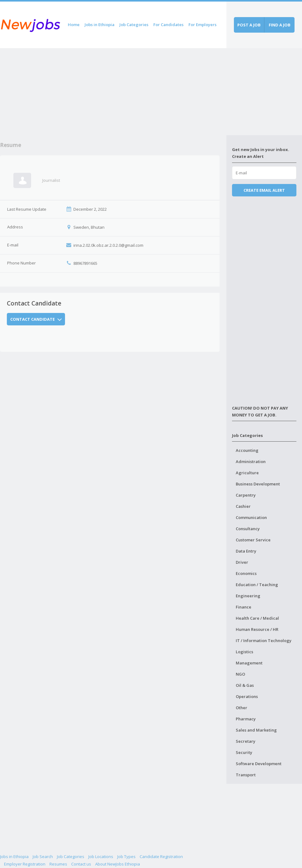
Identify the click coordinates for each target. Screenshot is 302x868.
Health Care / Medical (257, 618)
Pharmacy (246, 719)
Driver (242, 562)
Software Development (259, 764)
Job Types (126, 857)
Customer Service (253, 540)
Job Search (43, 857)
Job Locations (101, 857)
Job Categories (134, 25)
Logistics (244, 652)
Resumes (58, 864)
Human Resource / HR (257, 629)
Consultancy (248, 529)
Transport (246, 775)
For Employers (202, 25)
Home (74, 25)
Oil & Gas (245, 685)
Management (249, 663)
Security (244, 752)
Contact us (81, 864)
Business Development (258, 484)
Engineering (248, 596)
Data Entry (246, 551)
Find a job (280, 25)
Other (242, 708)
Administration (251, 462)
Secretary (246, 741)
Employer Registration (25, 864)
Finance (244, 607)
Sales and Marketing (256, 730)
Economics (246, 573)
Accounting (247, 450)
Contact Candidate (36, 319)
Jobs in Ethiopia (100, 25)
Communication (251, 517)
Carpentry (246, 495)
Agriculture (247, 473)
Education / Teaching (257, 585)
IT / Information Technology (264, 641)
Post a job (249, 25)
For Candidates (168, 25)
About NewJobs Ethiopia (118, 864)
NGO (240, 674)
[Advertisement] (113, 92)
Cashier (243, 506)
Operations (247, 696)
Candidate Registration (161, 857)
